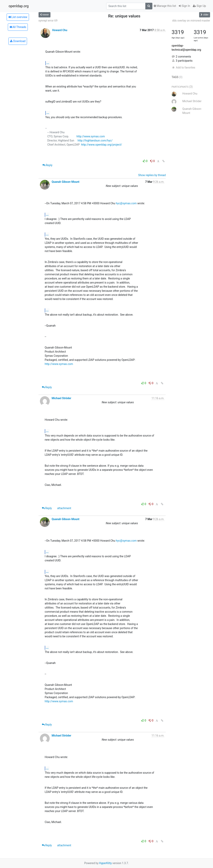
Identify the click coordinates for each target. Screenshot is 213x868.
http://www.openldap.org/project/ (101, 145)
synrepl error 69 (48, 21)
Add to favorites (183, 68)
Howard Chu (60, 30)
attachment (64, 508)
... (48, 63)
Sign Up (199, 6)
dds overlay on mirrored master (191, 21)
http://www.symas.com (91, 136)
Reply (47, 165)
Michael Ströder (61, 398)
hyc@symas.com (126, 203)
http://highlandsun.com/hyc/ (95, 140)
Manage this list (165, 6)
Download (18, 41)
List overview (18, 17)
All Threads (18, 27)
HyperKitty (106, 863)
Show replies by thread (152, 175)
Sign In (184, 6)
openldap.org (19, 6)
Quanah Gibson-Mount (66, 182)
